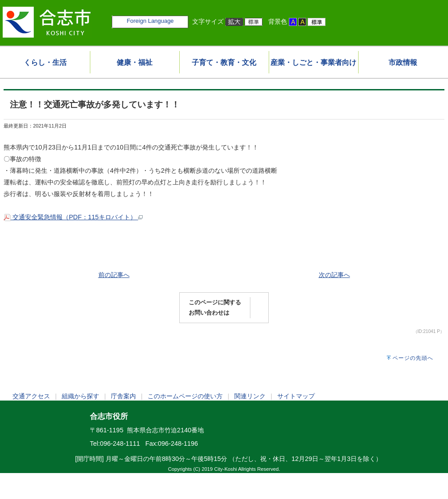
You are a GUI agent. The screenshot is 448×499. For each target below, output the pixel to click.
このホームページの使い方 (185, 396)
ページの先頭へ (413, 358)
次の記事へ (334, 275)
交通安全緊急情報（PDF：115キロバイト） (73, 217)
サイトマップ (296, 396)
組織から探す (80, 396)
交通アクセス (31, 396)
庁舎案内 (123, 396)
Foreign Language (150, 21)
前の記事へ (114, 275)
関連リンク (250, 396)
